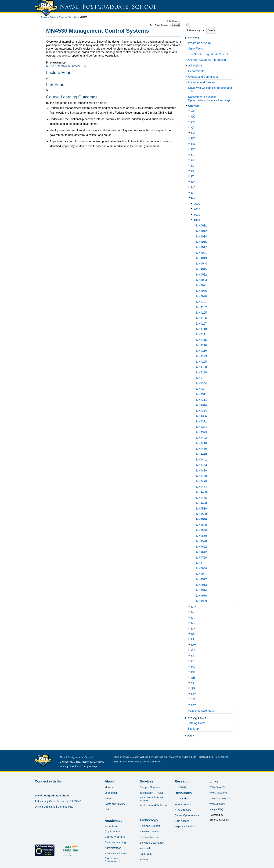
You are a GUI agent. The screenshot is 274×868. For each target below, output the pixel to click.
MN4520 (201, 514)
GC (193, 160)
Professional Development (112, 860)
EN (193, 144)
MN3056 (66, 66)
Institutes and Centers (202, 82)
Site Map (193, 729)
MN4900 (201, 568)
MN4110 (201, 329)
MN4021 (201, 253)
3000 (197, 215)
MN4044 (201, 264)
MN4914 (201, 590)
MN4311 (201, 394)
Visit (107, 809)
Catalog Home (197, 723)
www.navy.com (218, 793)
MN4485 (201, 498)
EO (193, 149)
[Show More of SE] (190, 677)
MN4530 (201, 519)
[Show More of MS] (190, 617)
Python (144, 859)
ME (193, 193)
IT (192, 177)
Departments (196, 71)
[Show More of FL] (190, 154)
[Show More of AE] (190, 111)
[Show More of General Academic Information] (187, 60)
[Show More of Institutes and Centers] (187, 82)
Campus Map (89, 766)
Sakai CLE (146, 854)
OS (193, 661)
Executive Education (117, 853)
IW (193, 182)
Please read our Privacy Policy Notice (170, 757)
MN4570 (201, 541)
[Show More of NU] (190, 639)
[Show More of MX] (190, 628)
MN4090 (201, 296)
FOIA (194, 757)
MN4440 (201, 454)
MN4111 (201, 334)
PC (193, 667)
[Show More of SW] (190, 693)
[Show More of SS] (190, 688)
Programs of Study (200, 43)
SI (192, 683)
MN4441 (201, 460)
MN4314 (201, 405)
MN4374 (201, 427)
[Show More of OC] (190, 655)
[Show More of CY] (190, 127)
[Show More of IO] (190, 165)
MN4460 (201, 476)
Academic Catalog (49, 17)
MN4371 (201, 422)
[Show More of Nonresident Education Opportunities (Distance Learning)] (187, 97)
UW (194, 705)
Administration (113, 848)
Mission (109, 787)
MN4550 (201, 530)
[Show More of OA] (190, 650)
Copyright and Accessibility (126, 762)
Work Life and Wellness (153, 805)
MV (193, 623)
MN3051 (51, 66)
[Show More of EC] (190, 138)
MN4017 (201, 247)
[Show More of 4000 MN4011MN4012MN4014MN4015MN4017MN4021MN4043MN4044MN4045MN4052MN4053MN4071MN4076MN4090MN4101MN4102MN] (192, 220)
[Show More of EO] (190, 149)
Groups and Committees (203, 77)
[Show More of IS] (190, 171)
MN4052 (201, 275)
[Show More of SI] (190, 683)
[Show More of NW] (190, 645)
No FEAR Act (221, 757)
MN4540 (201, 525)
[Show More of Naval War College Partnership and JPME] (187, 88)
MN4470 (201, 481)
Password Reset (149, 831)
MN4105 (201, 313)
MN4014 (201, 237)
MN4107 (201, 324)
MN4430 (201, 449)
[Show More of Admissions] (187, 66)
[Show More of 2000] (192, 209)
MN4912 (201, 579)
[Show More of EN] (190, 143)
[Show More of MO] (190, 606)
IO (193, 166)
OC (193, 656)
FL (193, 155)
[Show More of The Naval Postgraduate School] (187, 54)
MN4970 (201, 596)
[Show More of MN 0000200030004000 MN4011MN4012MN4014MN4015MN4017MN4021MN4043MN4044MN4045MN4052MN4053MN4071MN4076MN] (190, 198)
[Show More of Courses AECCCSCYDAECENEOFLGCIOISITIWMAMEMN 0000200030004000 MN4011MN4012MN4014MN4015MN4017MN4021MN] (187, 106)
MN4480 (201, 492)
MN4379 (201, 432)
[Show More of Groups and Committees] (187, 77)
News (108, 798)
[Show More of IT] (190, 176)
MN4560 (201, 536)
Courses (62, 17)
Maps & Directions (185, 826)
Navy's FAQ (216, 809)
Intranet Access (184, 804)
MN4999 (201, 601)
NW (194, 645)
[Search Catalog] (208, 25)
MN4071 (201, 285)
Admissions (195, 66)
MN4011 (201, 226)
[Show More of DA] (190, 133)
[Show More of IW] (190, 182)
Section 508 (205, 757)
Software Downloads (152, 843)
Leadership (111, 793)
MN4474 (201, 487)
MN (69, 17)
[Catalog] (160, 25)
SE (193, 678)
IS (192, 171)
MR (193, 612)
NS (193, 634)
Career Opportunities (187, 815)
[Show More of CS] (190, 122)
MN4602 (201, 547)
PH (193, 672)
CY (193, 128)
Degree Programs (115, 837)
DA (193, 133)
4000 (75, 17)
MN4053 (201, 280)
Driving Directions (70, 766)
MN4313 (201, 400)
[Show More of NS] (190, 634)
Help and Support (150, 826)
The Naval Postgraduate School (208, 54)
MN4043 (201, 258)
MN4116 (201, 345)
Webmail (145, 848)
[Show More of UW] (190, 704)
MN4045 (201, 269)
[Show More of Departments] (187, 71)
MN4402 (201, 438)
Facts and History (115, 804)
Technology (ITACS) (151, 793)
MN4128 (201, 367)
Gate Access (182, 821)
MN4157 (201, 378)
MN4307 (201, 389)
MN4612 (201, 552)
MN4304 (201, 383)
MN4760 (201, 558)
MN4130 (201, 372)
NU (193, 639)
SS (193, 689)
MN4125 (201, 362)
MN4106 (201, 318)
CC (193, 117)
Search (211, 30)
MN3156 (81, 66)
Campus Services (150, 787)
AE (193, 111)
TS (193, 699)
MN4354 (201, 411)
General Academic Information (207, 60)
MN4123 (201, 356)
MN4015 (201, 242)
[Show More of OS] (190, 661)
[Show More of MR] (190, 612)
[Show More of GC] (190, 160)
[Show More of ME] (190, 192)
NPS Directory (183, 810)
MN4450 (201, 471)
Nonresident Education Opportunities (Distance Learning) (209, 99)
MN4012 (201, 231)
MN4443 (201, 465)
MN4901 (201, 574)
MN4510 (201, 509)
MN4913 (201, 585)
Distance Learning (115, 842)
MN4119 (201, 351)
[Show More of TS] (190, 699)
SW (193, 694)
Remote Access (149, 837)
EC (193, 138)
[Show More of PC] (190, 666)
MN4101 (201, 302)
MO (193, 607)
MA (193, 188)
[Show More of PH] (190, 672)
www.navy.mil (217, 787)
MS (193, 618)
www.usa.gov (217, 804)
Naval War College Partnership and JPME (210, 90)
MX (193, 629)
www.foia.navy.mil (220, 798)
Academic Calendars (201, 711)
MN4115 (201, 340)
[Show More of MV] (190, 623)
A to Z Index (182, 798)
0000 (197, 204)
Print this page (174, 21)
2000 (197, 209)
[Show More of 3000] (192, 214)
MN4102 (201, 307)
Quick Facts (195, 49)
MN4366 (201, 416)
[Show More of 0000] (192, 203)
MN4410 (201, 443)
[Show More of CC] (190, 116)
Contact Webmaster (152, 762)
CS (193, 122)
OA (193, 650)
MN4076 (201, 291)
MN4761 (201, 563)
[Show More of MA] (190, 187)
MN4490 (201, 503)
